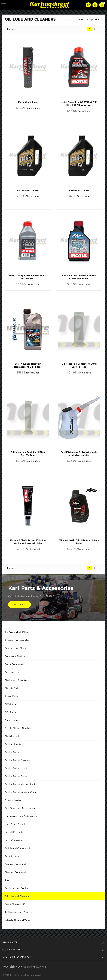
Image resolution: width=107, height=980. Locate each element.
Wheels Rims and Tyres (17, 920)
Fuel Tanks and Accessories (20, 808)
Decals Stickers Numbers (18, 728)
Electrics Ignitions (15, 736)
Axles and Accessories (17, 640)
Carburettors (12, 672)
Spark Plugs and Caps (17, 904)
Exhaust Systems (14, 800)
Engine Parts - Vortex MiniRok (21, 784)
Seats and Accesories (16, 864)
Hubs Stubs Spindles (16, 824)
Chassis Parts (12, 688)
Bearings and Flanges (17, 648)
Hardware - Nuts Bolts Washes (22, 816)
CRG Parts (10, 704)
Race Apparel (12, 856)
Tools (8, 880)
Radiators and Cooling (17, 888)
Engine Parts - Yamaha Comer (21, 792)
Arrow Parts (11, 696)
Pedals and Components (18, 848)
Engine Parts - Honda (16, 768)
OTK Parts (10, 712)
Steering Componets (16, 872)
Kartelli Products (14, 832)
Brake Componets (15, 664)
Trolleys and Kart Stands (18, 912)
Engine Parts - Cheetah (17, 760)
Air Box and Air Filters (17, 632)
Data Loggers (12, 720)
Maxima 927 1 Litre (79, 191)
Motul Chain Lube (28, 102)
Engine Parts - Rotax (16, 776)
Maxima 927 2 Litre (28, 191)
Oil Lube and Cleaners (17, 896)
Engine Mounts (13, 744)
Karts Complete (13, 840)
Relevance (14, 29)
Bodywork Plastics (15, 656)
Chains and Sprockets (17, 680)
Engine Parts (12, 752)
